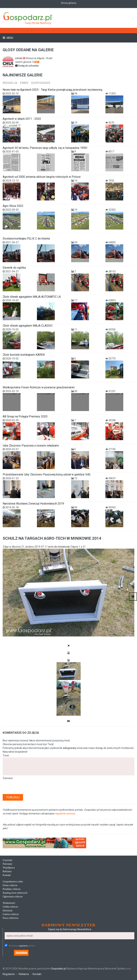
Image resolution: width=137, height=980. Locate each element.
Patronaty (7, 864)
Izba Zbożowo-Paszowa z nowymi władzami (31, 446)
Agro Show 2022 (13, 206)
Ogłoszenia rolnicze (13, 897)
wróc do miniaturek (59, 547)
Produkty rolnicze (12, 889)
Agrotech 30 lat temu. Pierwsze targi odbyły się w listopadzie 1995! (45, 148)
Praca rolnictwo (11, 918)
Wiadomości (9, 903)
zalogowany (70, 748)
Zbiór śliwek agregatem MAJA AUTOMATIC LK (32, 297)
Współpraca (9, 868)
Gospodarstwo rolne (13, 882)
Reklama (7, 871)
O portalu (7, 860)
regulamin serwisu (65, 813)
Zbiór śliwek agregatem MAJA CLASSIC (28, 326)
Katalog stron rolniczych (15, 893)
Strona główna (69, 3)
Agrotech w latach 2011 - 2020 (22, 119)
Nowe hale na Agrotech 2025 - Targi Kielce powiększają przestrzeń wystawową (53, 90)
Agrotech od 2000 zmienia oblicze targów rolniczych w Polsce (42, 177)
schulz (20, 58)
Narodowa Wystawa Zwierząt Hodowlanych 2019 (33, 504)
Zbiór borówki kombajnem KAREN (24, 355)
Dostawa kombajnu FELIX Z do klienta (26, 239)
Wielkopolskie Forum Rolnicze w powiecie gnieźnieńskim (39, 387)
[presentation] (30, 787)
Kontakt (7, 875)
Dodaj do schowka (27, 66)
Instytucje (8, 910)
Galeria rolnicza (11, 914)
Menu (10, 38)
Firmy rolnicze (10, 885)
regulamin (23, 946)
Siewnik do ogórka (14, 268)
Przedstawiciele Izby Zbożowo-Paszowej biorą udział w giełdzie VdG (47, 474)
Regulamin (9, 974)
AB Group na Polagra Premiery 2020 (25, 416)
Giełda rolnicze (10, 907)
